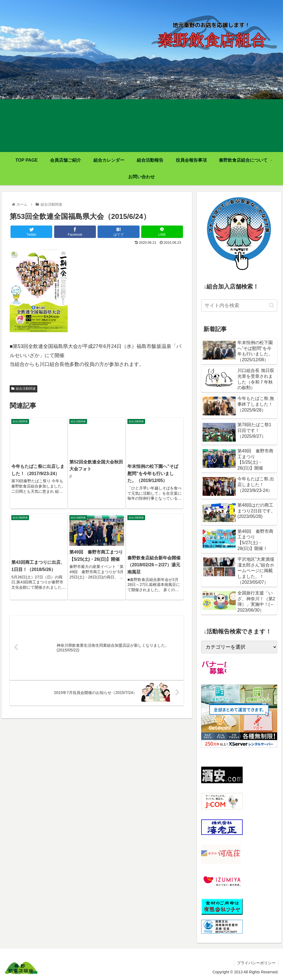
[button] (272, 305)
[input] (239, 306)
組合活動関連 (23, 389)
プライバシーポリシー (256, 963)
